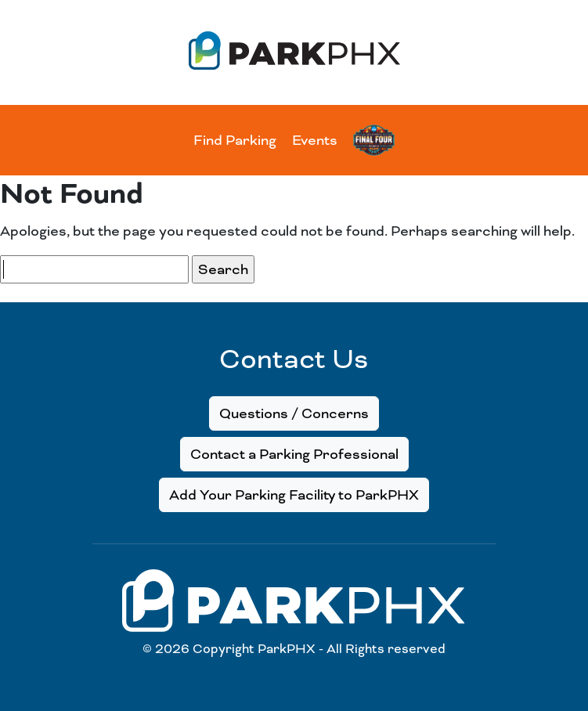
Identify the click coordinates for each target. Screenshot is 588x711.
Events (315, 140)
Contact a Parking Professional (294, 454)
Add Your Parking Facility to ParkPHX (294, 495)
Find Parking (235, 140)
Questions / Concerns (294, 413)
